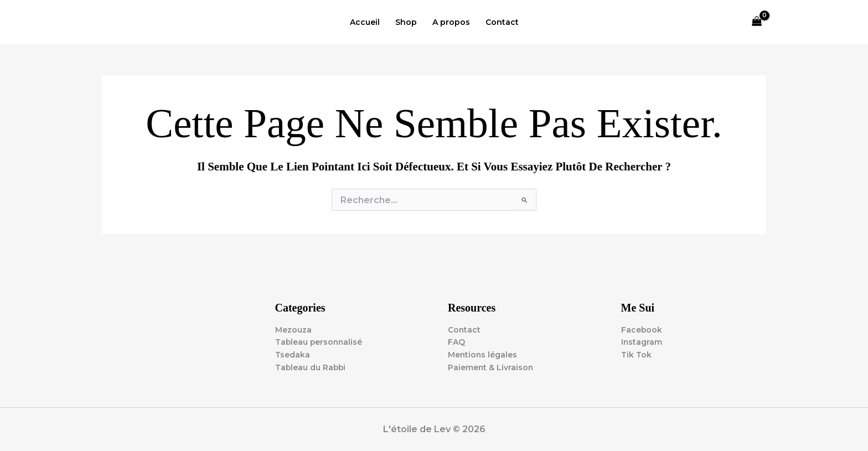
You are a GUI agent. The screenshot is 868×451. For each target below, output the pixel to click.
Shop (406, 22)
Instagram (642, 342)
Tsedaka (293, 355)
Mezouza (293, 329)
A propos (451, 22)
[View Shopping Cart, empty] (757, 22)
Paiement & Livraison (491, 367)
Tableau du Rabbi (311, 367)
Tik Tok (636, 355)
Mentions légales (483, 355)
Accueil (365, 22)
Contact (502, 22)
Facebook (642, 329)
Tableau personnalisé (320, 342)
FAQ (456, 342)
